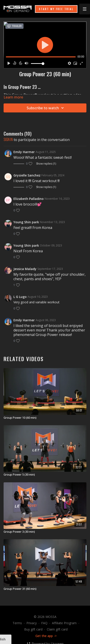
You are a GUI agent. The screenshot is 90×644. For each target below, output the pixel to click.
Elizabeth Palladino (29, 199)
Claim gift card (57, 629)
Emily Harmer (24, 152)
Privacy (32, 623)
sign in (8, 139)
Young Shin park (26, 222)
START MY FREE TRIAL (56, 9)
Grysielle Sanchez (27, 175)
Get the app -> (46, 636)
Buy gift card (33, 629)
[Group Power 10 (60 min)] (45, 418)
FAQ (44, 623)
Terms (17, 623)
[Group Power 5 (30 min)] (45, 475)
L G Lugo (20, 297)
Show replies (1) (46, 164)
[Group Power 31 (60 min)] (45, 589)
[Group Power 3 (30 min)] (45, 532)
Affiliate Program (64, 623)
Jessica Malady (25, 269)
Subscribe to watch (46, 108)
